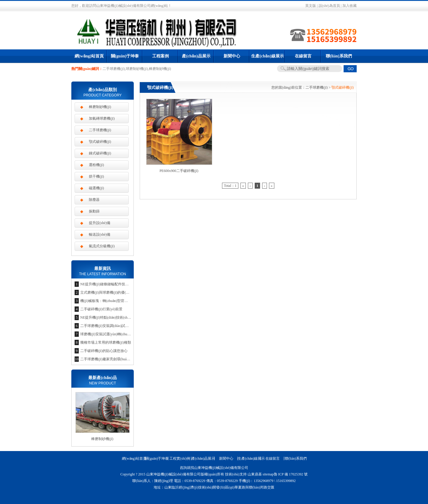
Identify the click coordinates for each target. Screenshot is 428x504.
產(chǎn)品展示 (196, 56)
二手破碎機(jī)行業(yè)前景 (101, 309)
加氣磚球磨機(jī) (102, 118)
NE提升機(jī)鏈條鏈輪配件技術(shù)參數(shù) (115, 284)
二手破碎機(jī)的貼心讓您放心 (104, 351)
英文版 (311, 6)
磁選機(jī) (96, 188)
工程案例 (160, 56)
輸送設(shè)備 (100, 234)
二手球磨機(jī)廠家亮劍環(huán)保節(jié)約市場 (117, 359)
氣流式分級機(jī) (102, 246)
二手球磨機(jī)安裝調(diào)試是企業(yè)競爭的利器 (120, 326)
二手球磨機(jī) (317, 87)
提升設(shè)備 (100, 223)
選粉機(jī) (96, 165)
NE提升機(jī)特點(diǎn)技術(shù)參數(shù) (112, 317)
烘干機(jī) (96, 176)
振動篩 (94, 211)
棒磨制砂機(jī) (100, 107)
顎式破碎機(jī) (100, 142)
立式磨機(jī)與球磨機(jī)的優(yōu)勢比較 (112, 292)
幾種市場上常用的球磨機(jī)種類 (106, 342)
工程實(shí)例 (180, 458)
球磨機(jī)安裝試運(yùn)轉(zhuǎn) (106, 334)
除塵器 (94, 200)
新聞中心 (232, 56)
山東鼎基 (255, 474)
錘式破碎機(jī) (100, 153)
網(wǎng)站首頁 (89, 56)
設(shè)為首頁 (329, 6)
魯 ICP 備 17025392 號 (291, 474)
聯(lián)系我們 (339, 56)
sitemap (268, 474)
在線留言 (303, 56)
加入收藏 (350, 6)
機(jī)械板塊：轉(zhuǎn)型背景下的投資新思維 (117, 301)
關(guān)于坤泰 (125, 56)
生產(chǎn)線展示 (267, 56)
